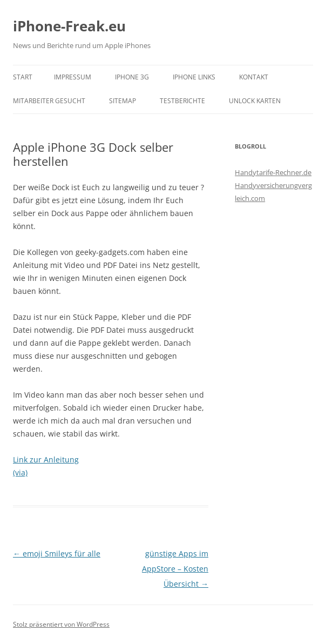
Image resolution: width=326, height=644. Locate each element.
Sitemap (123, 101)
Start (23, 77)
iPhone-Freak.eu (69, 26)
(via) (20, 472)
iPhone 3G (132, 77)
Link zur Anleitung (46, 459)
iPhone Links (194, 77)
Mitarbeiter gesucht (49, 101)
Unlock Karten (255, 101)
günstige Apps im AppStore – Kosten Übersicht (175, 569)
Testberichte (182, 101)
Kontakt (254, 77)
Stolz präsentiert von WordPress (61, 624)
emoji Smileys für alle (57, 554)
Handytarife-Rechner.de (273, 172)
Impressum (73, 77)
